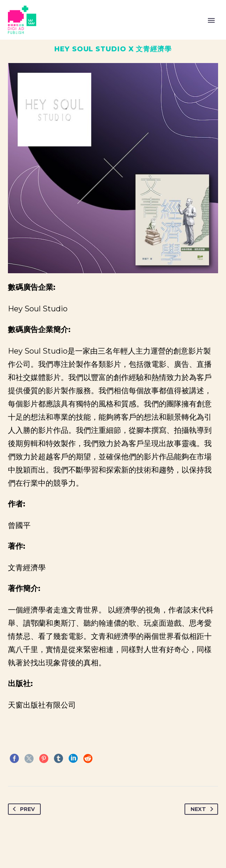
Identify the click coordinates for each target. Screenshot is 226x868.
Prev (22, 809)
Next (203, 809)
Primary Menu (211, 20)
